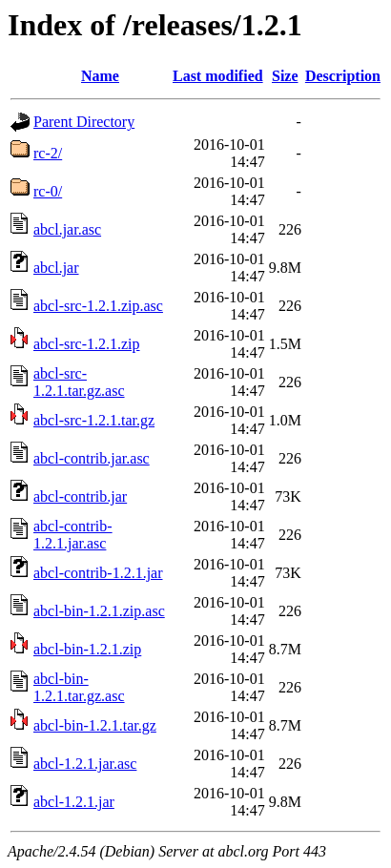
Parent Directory (84, 122)
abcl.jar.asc (67, 229)
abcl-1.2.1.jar (74, 802)
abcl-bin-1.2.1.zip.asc (99, 611)
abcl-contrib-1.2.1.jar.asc (73, 535)
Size (285, 76)
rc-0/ (48, 191)
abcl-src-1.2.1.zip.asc (98, 306)
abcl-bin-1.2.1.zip (87, 649)
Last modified (218, 76)
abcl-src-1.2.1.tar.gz (94, 420)
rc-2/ (48, 153)
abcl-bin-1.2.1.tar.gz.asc (79, 687)
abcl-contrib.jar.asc (92, 458)
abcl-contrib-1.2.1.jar (98, 573)
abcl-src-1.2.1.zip (87, 344)
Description (343, 76)
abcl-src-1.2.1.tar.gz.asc (79, 382)
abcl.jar (56, 268)
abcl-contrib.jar (80, 496)
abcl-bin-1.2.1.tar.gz (95, 725)
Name (100, 76)
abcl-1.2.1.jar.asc (85, 764)
